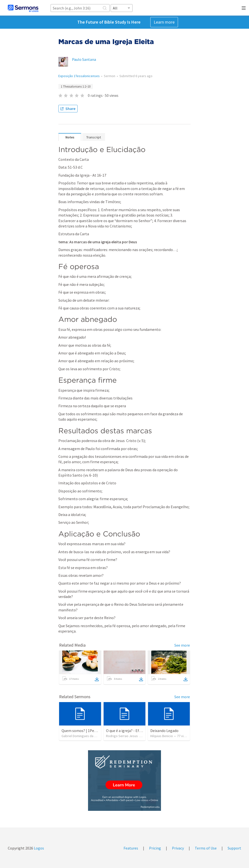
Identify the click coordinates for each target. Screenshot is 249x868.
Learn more (164, 22)
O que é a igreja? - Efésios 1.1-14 (132, 731)
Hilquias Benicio (162, 736)
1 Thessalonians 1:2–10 (76, 86)
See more (182, 645)
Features (131, 848)
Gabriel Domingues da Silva (81, 736)
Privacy (178, 848)
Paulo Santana (84, 59)
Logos (39, 848)
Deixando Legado (164, 731)
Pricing (155, 848)
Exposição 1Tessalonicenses (79, 76)
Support (234, 848)
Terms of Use (206, 848)
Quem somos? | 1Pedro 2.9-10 (86, 731)
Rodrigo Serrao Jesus (122, 736)
